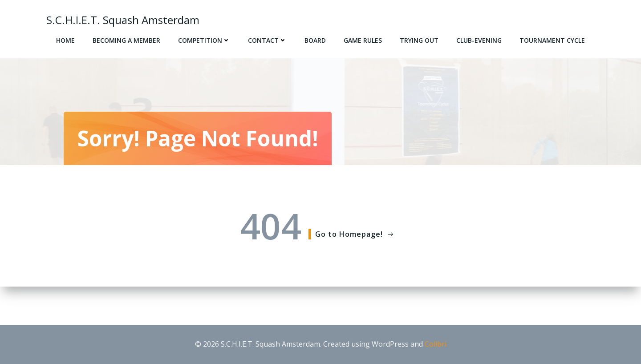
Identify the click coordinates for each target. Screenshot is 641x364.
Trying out (419, 40)
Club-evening (479, 40)
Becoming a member (126, 40)
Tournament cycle (552, 40)
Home (65, 40)
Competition (204, 40)
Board (315, 40)
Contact (267, 40)
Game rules (363, 40)
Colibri (436, 344)
